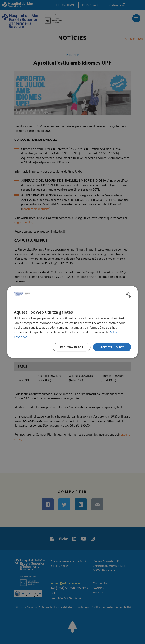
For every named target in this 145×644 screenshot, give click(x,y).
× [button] (130, 297)
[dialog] (72, 322)
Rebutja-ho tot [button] (72, 347)
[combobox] (129, 294)
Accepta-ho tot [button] (112, 347)
